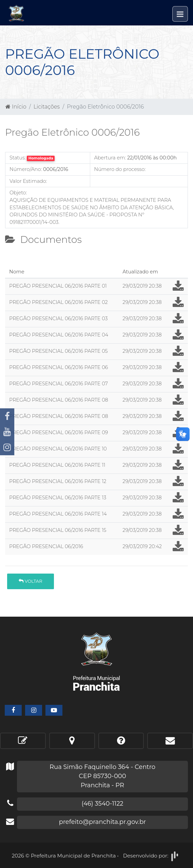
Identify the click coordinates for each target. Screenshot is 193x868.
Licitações (47, 107)
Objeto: (18, 193)
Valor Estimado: (28, 181)
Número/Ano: (26, 169)
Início (16, 107)
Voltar (30, 581)
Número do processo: (120, 169)
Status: (18, 158)
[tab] (11, 263)
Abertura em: (110, 158)
